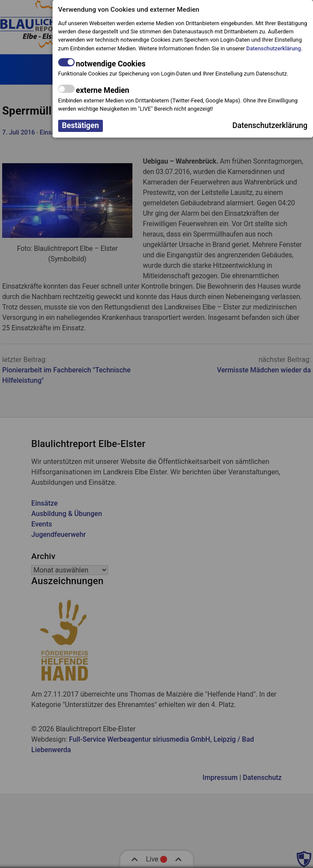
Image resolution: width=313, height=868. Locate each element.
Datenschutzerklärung (273, 48)
